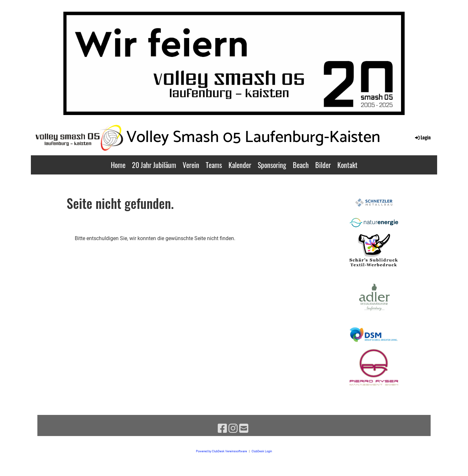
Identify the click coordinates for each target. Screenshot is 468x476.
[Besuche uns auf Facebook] (222, 429)
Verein (191, 165)
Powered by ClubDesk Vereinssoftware (221, 451)
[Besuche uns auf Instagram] (233, 429)
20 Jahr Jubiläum (154, 165)
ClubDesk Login (262, 451)
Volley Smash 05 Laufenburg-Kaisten (253, 137)
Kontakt (347, 165)
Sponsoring (272, 165)
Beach (301, 165)
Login (422, 137)
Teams (214, 165)
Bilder (323, 165)
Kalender (240, 165)
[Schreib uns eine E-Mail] (244, 429)
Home (118, 165)
